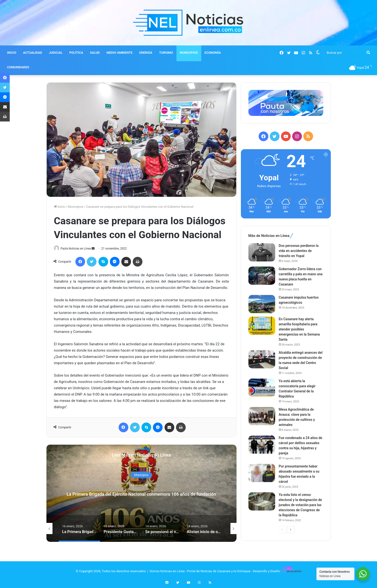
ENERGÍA (146, 53)
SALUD (95, 53)
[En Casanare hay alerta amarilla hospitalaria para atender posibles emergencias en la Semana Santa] (262, 326)
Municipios (75, 207)
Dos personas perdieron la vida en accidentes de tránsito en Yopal (299, 251)
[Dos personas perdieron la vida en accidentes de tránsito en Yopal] (262, 252)
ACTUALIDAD (33, 53)
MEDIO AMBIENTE (119, 53)
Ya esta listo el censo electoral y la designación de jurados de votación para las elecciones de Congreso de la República (300, 505)
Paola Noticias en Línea (78, 249)
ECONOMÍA (213, 53)
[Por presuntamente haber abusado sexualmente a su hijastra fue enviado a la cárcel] (262, 473)
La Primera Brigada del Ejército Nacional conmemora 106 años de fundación (141, 494)
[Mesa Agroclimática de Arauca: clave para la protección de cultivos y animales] (262, 416)
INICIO (12, 53)
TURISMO (166, 53)
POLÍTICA (76, 53)
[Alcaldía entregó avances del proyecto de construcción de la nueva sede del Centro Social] (262, 359)
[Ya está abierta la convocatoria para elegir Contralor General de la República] (262, 388)
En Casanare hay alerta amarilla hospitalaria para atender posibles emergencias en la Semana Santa (299, 329)
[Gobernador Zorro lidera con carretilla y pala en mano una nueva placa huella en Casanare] (262, 276)
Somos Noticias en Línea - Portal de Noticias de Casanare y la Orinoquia (200, 571)
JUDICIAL (56, 53)
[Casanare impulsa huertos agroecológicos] (262, 304)
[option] (141, 493)
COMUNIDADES (18, 67)
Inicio (60, 207)
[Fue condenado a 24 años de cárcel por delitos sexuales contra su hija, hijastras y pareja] (262, 445)
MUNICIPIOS (189, 53)
